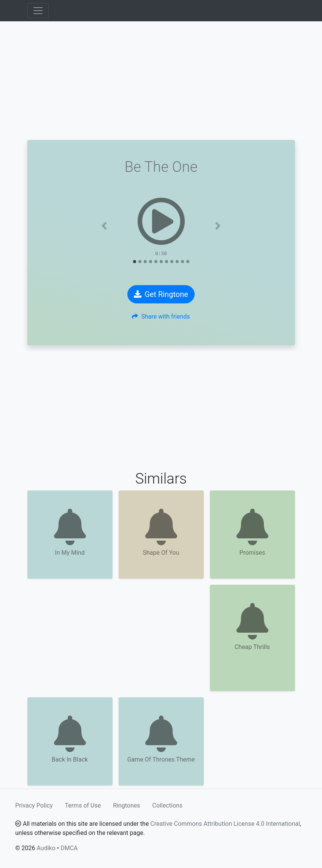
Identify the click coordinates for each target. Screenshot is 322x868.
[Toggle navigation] (38, 11)
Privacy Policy (34, 805)
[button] (104, 226)
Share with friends (161, 317)
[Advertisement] (161, 81)
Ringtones (126, 805)
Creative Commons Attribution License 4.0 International (225, 824)
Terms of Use (83, 805)
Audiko (46, 848)
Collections (168, 805)
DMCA (69, 848)
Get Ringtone (161, 294)
